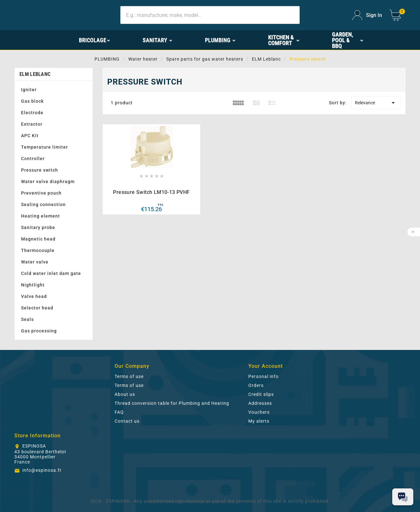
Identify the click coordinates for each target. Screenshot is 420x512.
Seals (27, 319)
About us (125, 394)
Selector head (37, 308)
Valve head (34, 296)
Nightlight (33, 285)
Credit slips (261, 394)
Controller (33, 159)
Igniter (29, 90)
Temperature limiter (45, 147)
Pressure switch (40, 170)
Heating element (41, 216)
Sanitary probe (38, 227)
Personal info (263, 376)
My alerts (259, 421)
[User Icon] (367, 15)
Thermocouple (38, 250)
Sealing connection (43, 204)
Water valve (35, 262)
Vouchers (259, 412)
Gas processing (39, 331)
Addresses (260, 403)
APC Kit (30, 136)
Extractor (32, 124)
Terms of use (129, 376)
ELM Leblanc (35, 74)
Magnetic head (38, 239)
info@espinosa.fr (42, 470)
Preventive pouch (41, 193)
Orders (256, 385)
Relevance (376, 103)
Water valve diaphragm (48, 182)
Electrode (32, 113)
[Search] (210, 15)
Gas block (32, 101)
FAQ (119, 412)
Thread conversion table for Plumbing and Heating (172, 403)
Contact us (127, 421)
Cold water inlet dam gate (51, 273)
